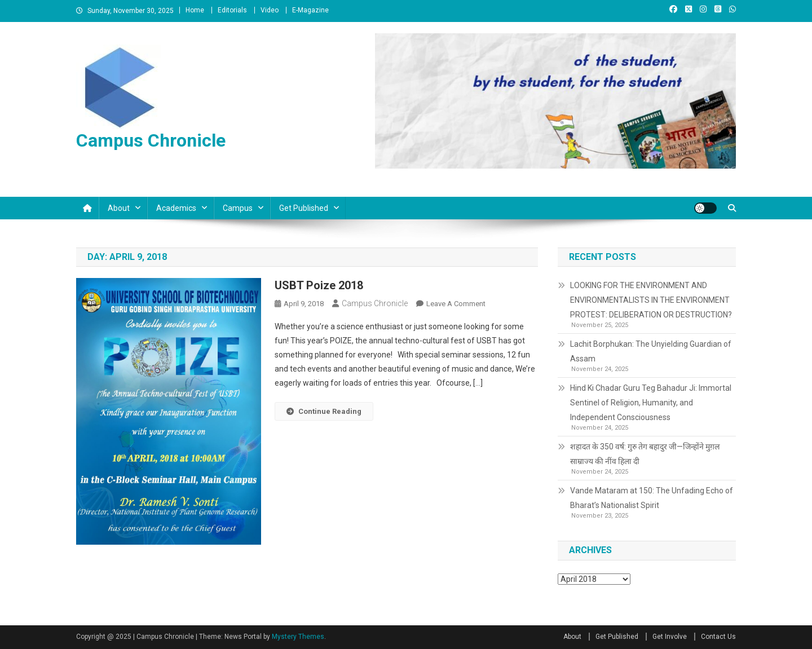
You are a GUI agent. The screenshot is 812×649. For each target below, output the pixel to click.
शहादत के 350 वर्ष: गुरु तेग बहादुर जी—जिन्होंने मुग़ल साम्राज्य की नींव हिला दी (645, 454)
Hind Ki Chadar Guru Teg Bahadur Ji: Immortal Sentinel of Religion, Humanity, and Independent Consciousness (651, 403)
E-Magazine (310, 10)
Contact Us (718, 637)
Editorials (232, 10)
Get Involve (670, 637)
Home (195, 10)
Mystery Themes (298, 637)
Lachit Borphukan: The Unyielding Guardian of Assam (651, 351)
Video (270, 10)
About (119, 208)
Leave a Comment (456, 304)
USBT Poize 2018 (319, 285)
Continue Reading (324, 411)
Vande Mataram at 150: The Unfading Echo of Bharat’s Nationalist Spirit (652, 498)
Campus (238, 208)
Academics (176, 208)
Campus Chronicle (151, 140)
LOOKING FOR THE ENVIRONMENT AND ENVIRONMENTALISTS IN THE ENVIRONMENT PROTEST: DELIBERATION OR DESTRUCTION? (651, 300)
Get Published (304, 208)
